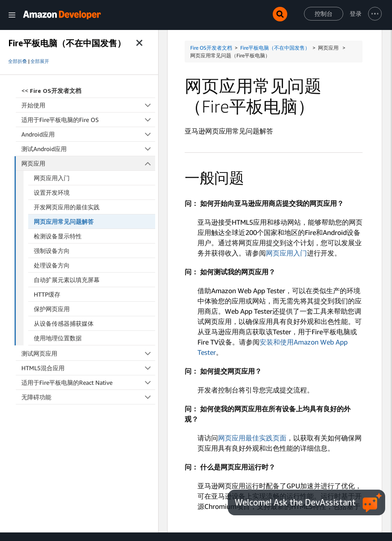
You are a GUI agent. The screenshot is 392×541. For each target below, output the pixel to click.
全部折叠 (18, 61)
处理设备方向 (52, 265)
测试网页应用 (88, 353)
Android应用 (88, 134)
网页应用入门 (52, 178)
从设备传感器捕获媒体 (64, 323)
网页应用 (88, 163)
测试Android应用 (88, 149)
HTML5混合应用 (88, 368)
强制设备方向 (52, 251)
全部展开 (40, 61)
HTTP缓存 (47, 294)
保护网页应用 (52, 309)
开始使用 (88, 105)
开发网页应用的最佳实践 (67, 207)
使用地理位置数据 (58, 338)
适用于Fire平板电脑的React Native (88, 382)
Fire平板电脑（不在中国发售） (275, 48)
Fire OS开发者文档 (211, 48)
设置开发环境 (52, 192)
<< (51, 91)
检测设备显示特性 (58, 236)
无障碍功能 (88, 397)
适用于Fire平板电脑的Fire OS (88, 120)
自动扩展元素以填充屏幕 (67, 280)
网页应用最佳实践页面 (252, 438)
